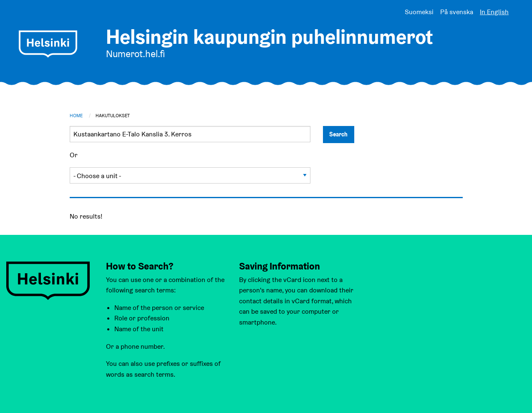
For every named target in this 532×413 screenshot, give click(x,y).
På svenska (457, 12)
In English (494, 12)
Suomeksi (419, 12)
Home (76, 116)
